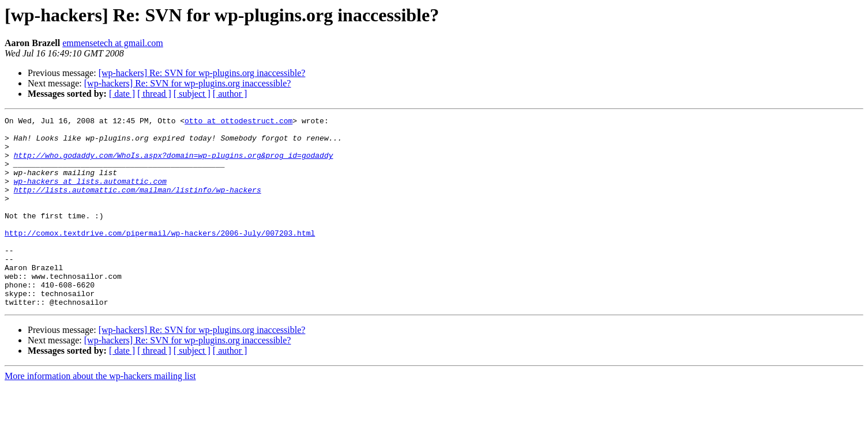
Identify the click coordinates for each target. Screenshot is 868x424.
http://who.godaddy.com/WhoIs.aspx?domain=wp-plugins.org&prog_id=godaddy (174, 164)
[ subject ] (192, 94)
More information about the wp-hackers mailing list (100, 414)
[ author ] (230, 94)
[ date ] (122, 94)
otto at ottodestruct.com (238, 122)
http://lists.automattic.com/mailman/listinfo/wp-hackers (138, 205)
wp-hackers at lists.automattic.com (90, 195)
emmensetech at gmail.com (113, 43)
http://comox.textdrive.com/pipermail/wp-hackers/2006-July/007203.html (160, 257)
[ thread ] (154, 94)
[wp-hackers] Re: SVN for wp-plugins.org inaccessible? (202, 73)
